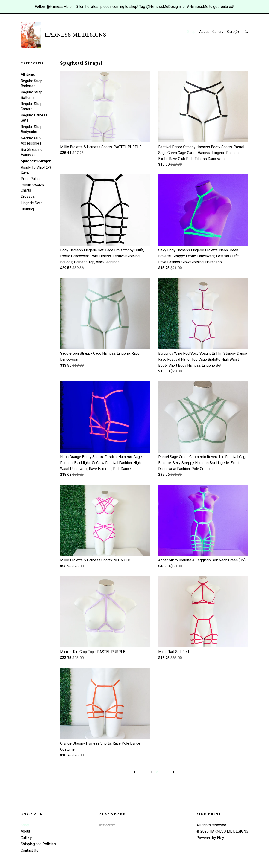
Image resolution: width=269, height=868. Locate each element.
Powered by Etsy (210, 838)
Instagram (107, 825)
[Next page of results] (174, 772)
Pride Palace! (32, 179)
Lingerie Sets (32, 203)
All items (28, 74)
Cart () (233, 32)
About (204, 32)
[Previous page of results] (135, 772)
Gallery (218, 32)
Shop (191, 32)
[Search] (247, 32)
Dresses (28, 196)
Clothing (27, 209)
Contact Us (29, 850)
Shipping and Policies (38, 844)
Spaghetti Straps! (36, 161)
